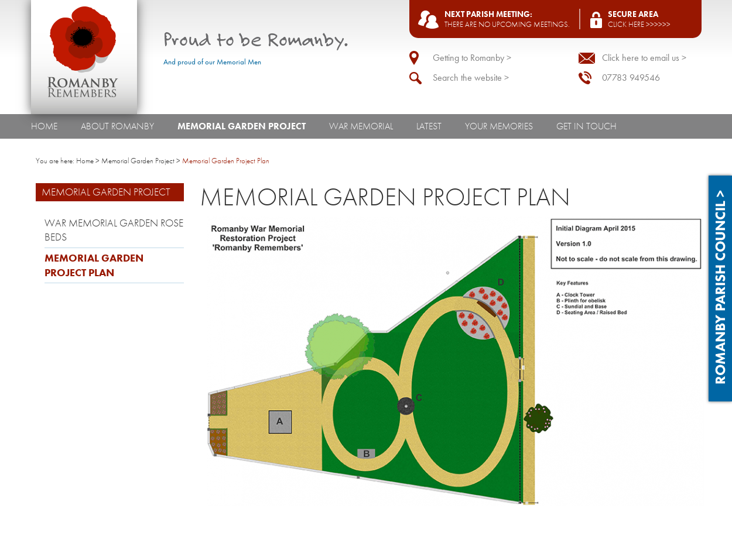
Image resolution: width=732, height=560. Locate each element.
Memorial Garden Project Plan (94, 265)
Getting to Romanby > (472, 58)
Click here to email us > (644, 58)
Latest (429, 126)
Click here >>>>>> (639, 24)
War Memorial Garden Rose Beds (114, 230)
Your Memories (499, 126)
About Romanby (117, 126)
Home (44, 126)
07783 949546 (631, 78)
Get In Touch (586, 126)
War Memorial (361, 126)
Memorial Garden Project (242, 126)
